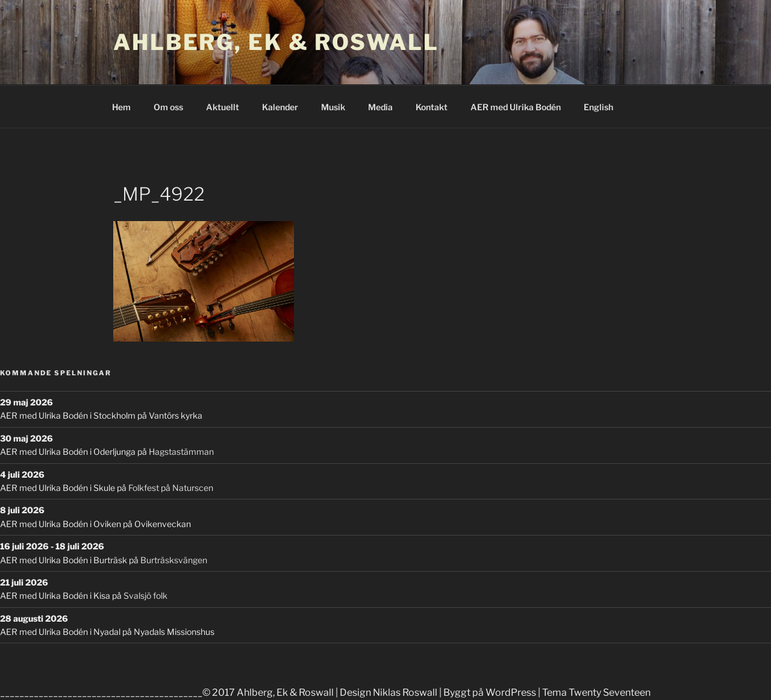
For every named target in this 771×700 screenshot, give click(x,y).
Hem (121, 107)
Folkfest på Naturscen (171, 488)
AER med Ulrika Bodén (516, 107)
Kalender (280, 107)
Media (380, 107)
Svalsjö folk (145, 595)
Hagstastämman (181, 452)
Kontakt (432, 107)
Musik (333, 107)
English (598, 107)
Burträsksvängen (174, 560)
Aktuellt (223, 107)
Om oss (168, 107)
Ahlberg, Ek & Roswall (276, 42)
